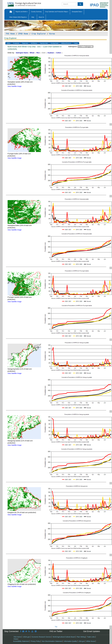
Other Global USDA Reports (18, 17)
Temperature (25, 43)
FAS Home (10, 34)
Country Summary (36, 12)
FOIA (15, 639)
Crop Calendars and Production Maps (57, 12)
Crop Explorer (39, 34)
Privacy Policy (35, 641)
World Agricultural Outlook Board (64, 637)
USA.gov (82, 641)
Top (56, 627)
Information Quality (70, 641)
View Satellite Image (15, 86)
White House (91, 641)
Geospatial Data (77, 12)
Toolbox (9, 43)
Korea (52, 34)
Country (76, 43)
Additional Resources (66, 43)
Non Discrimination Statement (52, 641)
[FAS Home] (19, 4)
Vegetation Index (44, 43)
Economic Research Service (41, 637)
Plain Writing (81, 637)
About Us (41, 17)
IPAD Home (23, 34)
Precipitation (16, 43)
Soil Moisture (34, 43)
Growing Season (55, 43)
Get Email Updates (92, 631)
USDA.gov (26, 637)
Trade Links (91, 637)
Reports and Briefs (22, 12)
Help (33, 17)
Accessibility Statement (21, 641)
